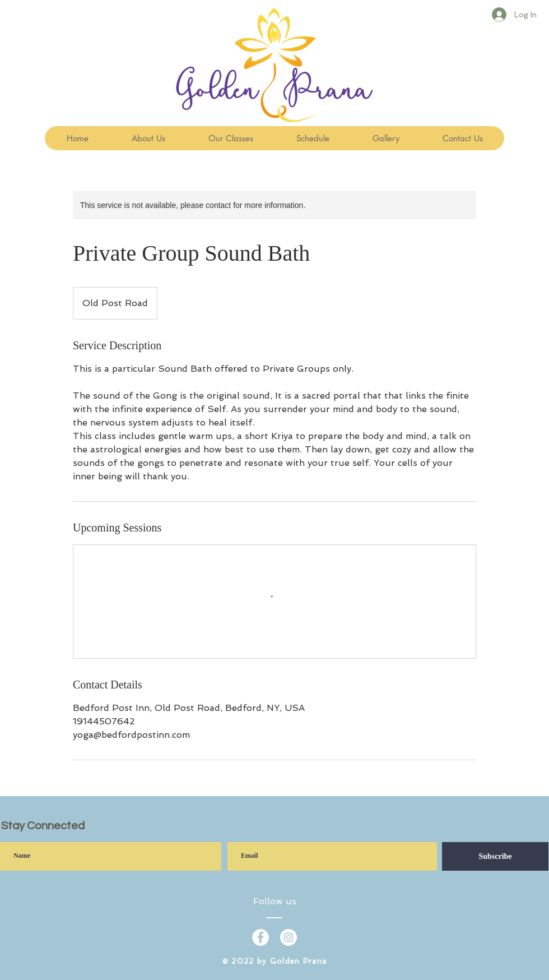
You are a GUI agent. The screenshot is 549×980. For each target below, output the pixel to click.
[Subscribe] (495, 856)
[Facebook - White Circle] (260, 937)
